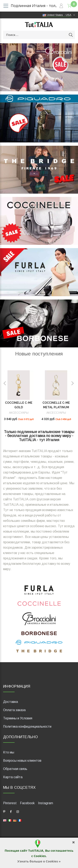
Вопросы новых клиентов (22, 761)
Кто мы (9, 752)
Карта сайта (13, 777)
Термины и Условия (18, 718)
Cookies (40, 856)
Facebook (27, 803)
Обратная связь (15, 769)
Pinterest (10, 803)
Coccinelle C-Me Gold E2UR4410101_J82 (19, 407)
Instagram (46, 803)
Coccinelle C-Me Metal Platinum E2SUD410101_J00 (56, 407)
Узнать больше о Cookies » (39, 861)
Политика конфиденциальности (27, 726)
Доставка (11, 702)
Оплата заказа (14, 710)
